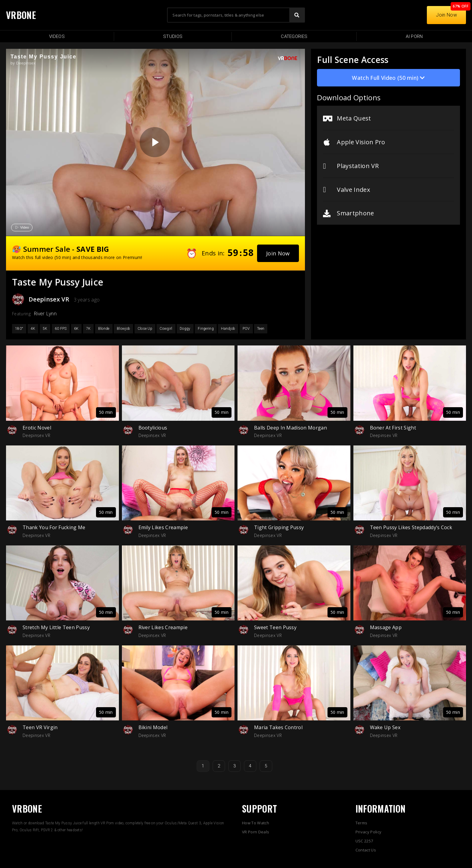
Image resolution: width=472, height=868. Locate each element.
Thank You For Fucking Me (54, 527)
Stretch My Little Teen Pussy (56, 627)
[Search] (297, 15)
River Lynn (45, 314)
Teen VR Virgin (40, 727)
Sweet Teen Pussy (275, 627)
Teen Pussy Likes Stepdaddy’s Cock (411, 527)
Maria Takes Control (278, 727)
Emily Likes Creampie (163, 527)
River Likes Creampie (163, 627)
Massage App (386, 627)
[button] (278, 253)
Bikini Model (153, 727)
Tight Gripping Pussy (279, 527)
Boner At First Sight (393, 428)
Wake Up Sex (385, 727)
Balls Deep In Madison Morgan (290, 428)
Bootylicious (153, 428)
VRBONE (21, 15)
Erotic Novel (37, 428)
